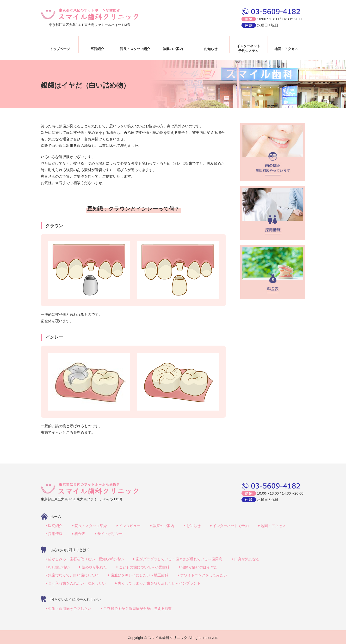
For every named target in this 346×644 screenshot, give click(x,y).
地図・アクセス (286, 49)
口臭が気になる (247, 559)
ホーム (56, 517)
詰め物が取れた (94, 567)
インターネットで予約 (231, 526)
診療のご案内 (173, 49)
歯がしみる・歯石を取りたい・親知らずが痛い (86, 559)
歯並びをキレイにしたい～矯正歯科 (139, 575)
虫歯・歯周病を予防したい (70, 608)
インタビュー (130, 526)
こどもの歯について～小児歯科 (144, 567)
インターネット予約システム (248, 48)
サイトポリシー (110, 534)
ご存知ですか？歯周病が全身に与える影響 (138, 608)
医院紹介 (97, 49)
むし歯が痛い (59, 567)
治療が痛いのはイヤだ (199, 567)
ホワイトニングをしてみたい (204, 575)
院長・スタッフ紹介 (135, 49)
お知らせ (211, 49)
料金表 (80, 534)
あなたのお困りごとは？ (70, 550)
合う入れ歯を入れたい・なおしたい (77, 583)
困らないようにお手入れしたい (76, 598)
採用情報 (55, 534)
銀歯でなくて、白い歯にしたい (73, 575)
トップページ (60, 49)
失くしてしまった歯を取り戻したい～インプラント (159, 583)
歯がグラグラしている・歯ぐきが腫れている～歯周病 (179, 559)
